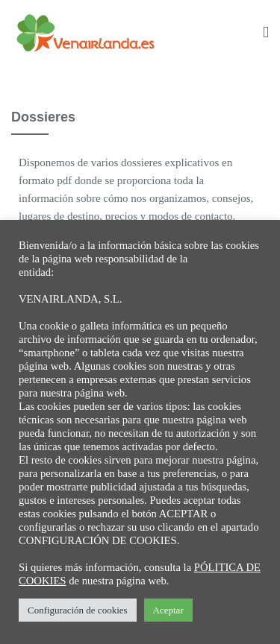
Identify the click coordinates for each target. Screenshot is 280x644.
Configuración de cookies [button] (78, 610)
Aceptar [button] (168, 610)
